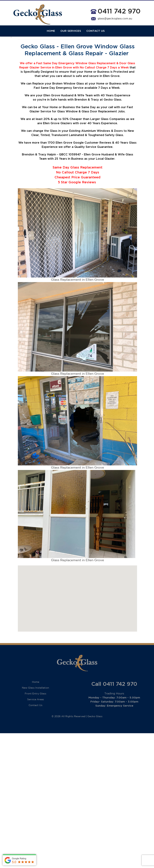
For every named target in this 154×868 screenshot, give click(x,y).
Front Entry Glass (35, 701)
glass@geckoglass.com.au (115, 19)
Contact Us (96, 34)
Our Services (71, 34)
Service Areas (36, 707)
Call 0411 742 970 (114, 692)
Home (51, 34)
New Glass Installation (35, 696)
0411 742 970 (119, 11)
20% (47, 127)
